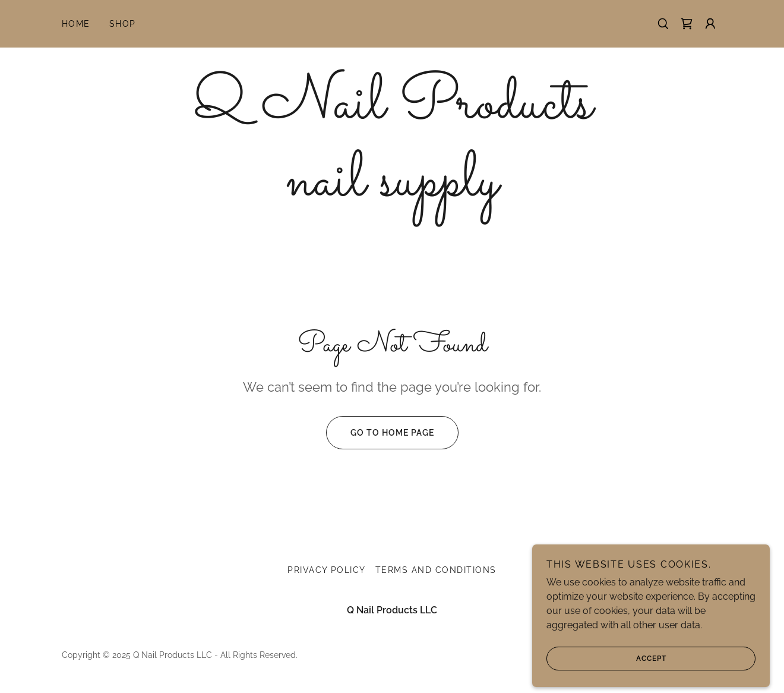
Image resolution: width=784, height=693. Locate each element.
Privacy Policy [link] (327, 570)
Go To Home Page (380, 433)
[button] (710, 24)
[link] (687, 24)
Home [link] (76, 24)
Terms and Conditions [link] (436, 570)
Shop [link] (123, 24)
